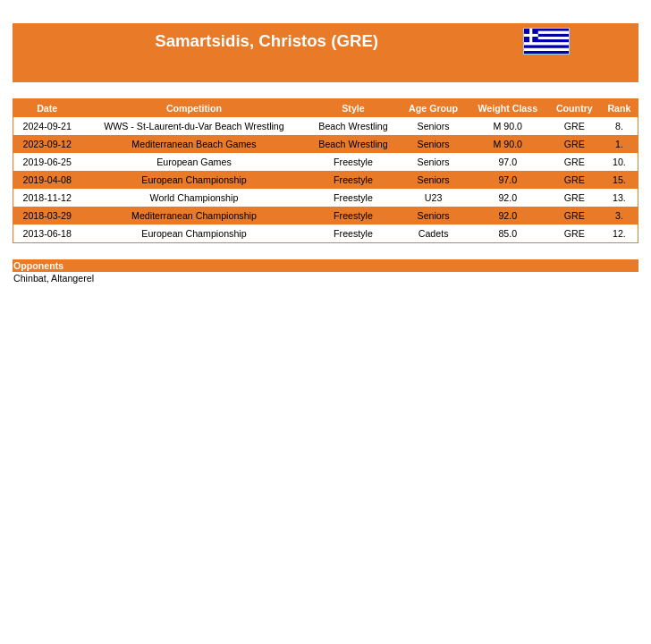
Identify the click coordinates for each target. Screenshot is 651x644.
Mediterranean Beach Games (194, 144)
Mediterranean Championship (194, 216)
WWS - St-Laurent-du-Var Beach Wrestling (194, 126)
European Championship (194, 180)
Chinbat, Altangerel (54, 278)
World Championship (194, 198)
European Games (194, 162)
